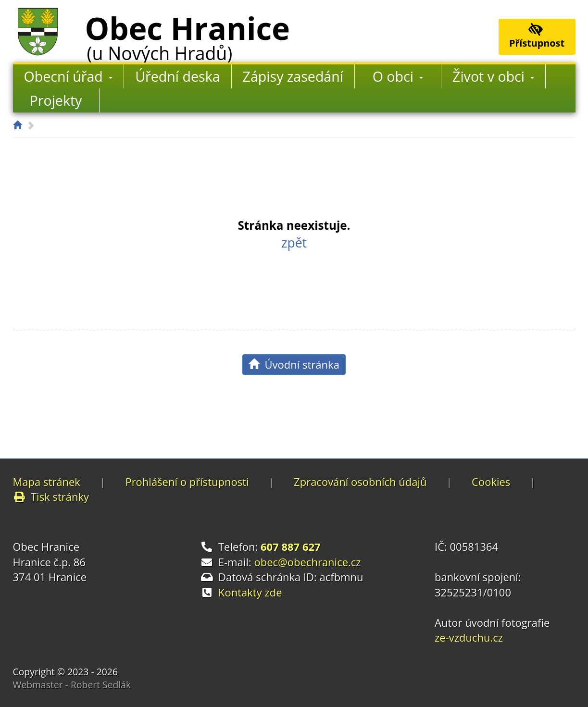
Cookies (491, 482)
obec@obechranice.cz (308, 562)
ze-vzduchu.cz (469, 637)
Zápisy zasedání (293, 76)
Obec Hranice (188, 35)
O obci (398, 76)
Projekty (56, 100)
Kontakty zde (250, 592)
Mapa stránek (47, 482)
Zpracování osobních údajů (360, 482)
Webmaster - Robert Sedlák (72, 685)
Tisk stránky (51, 496)
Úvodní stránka (294, 364)
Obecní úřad (69, 76)
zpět (294, 243)
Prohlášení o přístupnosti (187, 482)
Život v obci (493, 76)
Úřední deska (177, 76)
